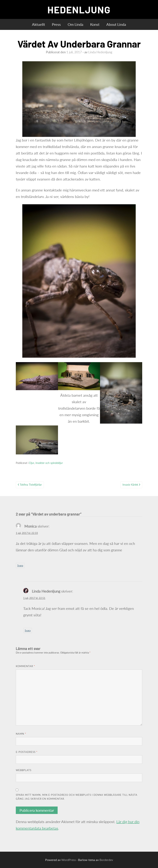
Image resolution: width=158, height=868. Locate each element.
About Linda (116, 24)
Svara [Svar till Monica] (20, 565)
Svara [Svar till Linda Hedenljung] (28, 630)
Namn (21, 734)
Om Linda (75, 24)
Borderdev (106, 860)
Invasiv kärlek (130, 485)
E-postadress (27, 752)
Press (56, 24)
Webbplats (24, 770)
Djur (32, 463)
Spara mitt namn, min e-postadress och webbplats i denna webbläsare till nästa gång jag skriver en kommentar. (77, 797)
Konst (95, 24)
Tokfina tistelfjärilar (31, 485)
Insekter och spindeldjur (49, 463)
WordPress (69, 860)
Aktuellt (38, 24)
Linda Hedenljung (100, 52)
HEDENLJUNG (79, 9)
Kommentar (25, 666)
